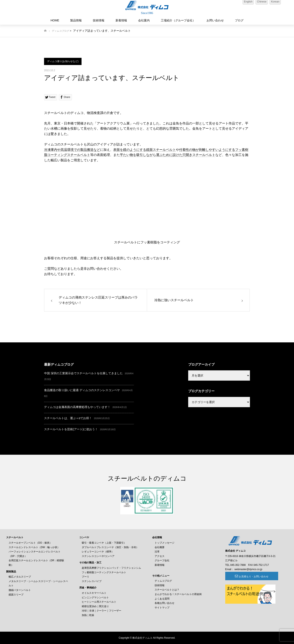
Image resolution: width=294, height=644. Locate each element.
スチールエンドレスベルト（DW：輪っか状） (34, 547)
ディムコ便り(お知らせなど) (63, 61)
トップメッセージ (164, 543)
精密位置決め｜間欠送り (95, 606)
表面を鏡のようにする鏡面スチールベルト (145, 150)
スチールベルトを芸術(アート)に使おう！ (71, 429)
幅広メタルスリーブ (20, 577)
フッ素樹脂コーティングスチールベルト (104, 572)
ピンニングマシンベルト (95, 598)
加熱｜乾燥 (88, 615)
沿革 (157, 552)
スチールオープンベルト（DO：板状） (30, 543)
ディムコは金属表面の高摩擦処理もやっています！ (77, 407)
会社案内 (144, 20)
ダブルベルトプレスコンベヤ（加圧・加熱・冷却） (110, 547)
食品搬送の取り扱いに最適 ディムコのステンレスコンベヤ (82, 390)
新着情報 (121, 20)
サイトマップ (162, 608)
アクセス (160, 556)
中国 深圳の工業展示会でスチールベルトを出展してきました (83, 373)
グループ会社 (162, 560)
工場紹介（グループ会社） (178, 20)
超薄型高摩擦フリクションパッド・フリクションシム (111, 568)
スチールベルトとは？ (167, 590)
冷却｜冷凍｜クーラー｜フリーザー (101, 611)
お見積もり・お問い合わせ (248, 577)
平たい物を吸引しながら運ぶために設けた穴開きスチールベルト (168, 155)
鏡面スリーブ (16, 595)
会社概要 (160, 547)
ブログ (239, 20)
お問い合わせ (215, 20)
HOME (55, 20)
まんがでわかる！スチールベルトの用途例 (178, 594)
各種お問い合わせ (164, 603)
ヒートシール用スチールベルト (99, 602)
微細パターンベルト (20, 590)
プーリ (85, 577)
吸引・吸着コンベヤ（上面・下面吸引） (104, 543)
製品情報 (76, 20)
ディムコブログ (61, 31)
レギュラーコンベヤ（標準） (98, 552)
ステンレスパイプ (92, 581)
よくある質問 (162, 599)
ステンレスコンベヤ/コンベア (98, 556)
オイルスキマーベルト (94, 593)
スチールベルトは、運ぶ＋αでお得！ (68, 418)
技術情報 (99, 20)
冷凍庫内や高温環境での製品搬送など (72, 150)
